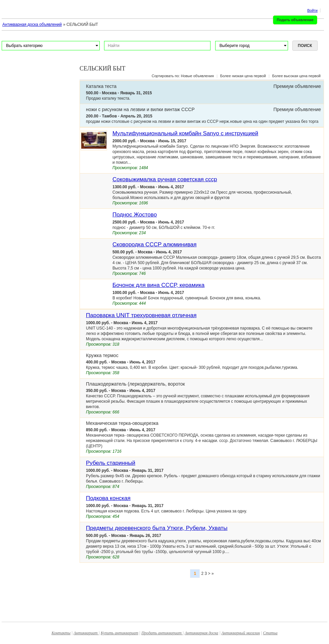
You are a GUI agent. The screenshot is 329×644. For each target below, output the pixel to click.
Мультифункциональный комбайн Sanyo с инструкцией (185, 133)
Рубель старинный (111, 463)
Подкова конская (108, 498)
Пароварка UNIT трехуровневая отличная (141, 315)
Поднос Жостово (135, 215)
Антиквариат (86, 633)
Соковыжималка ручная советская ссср (165, 179)
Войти (312, 10)
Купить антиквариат (120, 633)
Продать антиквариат (162, 633)
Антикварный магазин (241, 633)
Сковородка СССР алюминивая (155, 244)
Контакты (61, 633)
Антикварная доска (201, 633)
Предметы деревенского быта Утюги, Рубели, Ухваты (157, 528)
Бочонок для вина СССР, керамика (158, 285)
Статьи (270, 633)
